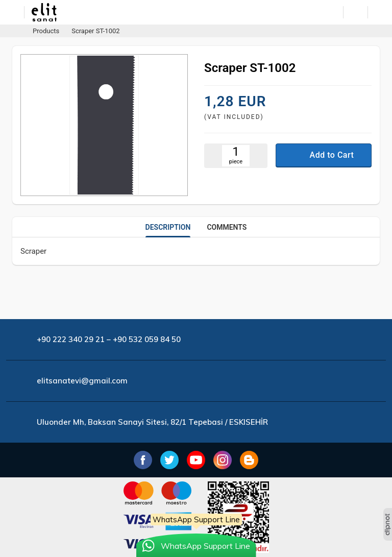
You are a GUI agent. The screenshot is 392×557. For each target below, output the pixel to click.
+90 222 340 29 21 (71, 339)
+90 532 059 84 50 (147, 339)
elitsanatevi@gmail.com (82, 381)
